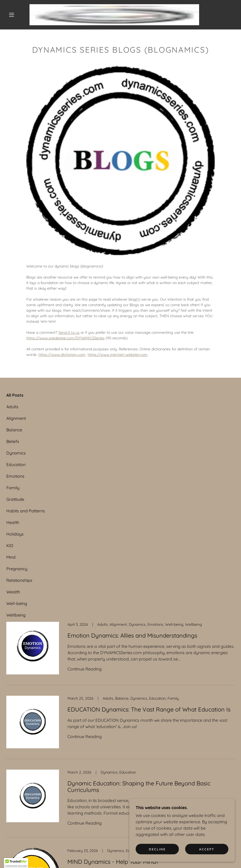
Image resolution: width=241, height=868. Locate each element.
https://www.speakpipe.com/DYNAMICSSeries (65, 338)
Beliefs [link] (13, 441)
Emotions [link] (15, 476)
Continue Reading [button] (85, 669)
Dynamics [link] (16, 453)
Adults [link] (12, 407)
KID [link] (10, 546)
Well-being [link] (17, 603)
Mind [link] (11, 557)
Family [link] (13, 488)
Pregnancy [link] (17, 569)
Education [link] (16, 465)
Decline (157, 849)
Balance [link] (14, 430)
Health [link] (13, 522)
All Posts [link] (15, 395)
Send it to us (69, 332)
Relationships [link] (19, 580)
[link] (114, 15)
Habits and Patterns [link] (26, 511)
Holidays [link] (15, 534)
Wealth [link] (13, 592)
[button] (12, 15)
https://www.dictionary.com (62, 355)
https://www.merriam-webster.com (118, 355)
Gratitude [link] (15, 499)
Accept (207, 849)
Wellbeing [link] (16, 615)
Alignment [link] (16, 418)
